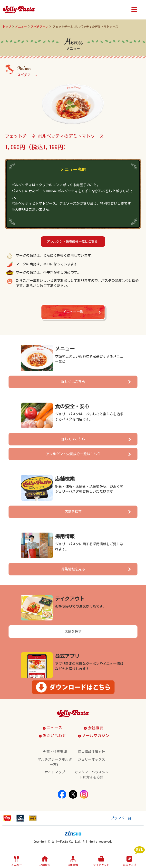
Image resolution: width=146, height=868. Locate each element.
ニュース (54, 728)
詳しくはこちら (73, 382)
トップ (7, 27)
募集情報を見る (73, 569)
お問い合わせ (54, 736)
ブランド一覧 (121, 818)
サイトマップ (55, 772)
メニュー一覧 (73, 312)
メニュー (21, 27)
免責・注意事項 (55, 752)
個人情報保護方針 (91, 752)
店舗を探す (73, 512)
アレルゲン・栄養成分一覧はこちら (72, 242)
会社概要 (96, 728)
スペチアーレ (39, 27)
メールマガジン (96, 736)
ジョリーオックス (91, 759)
